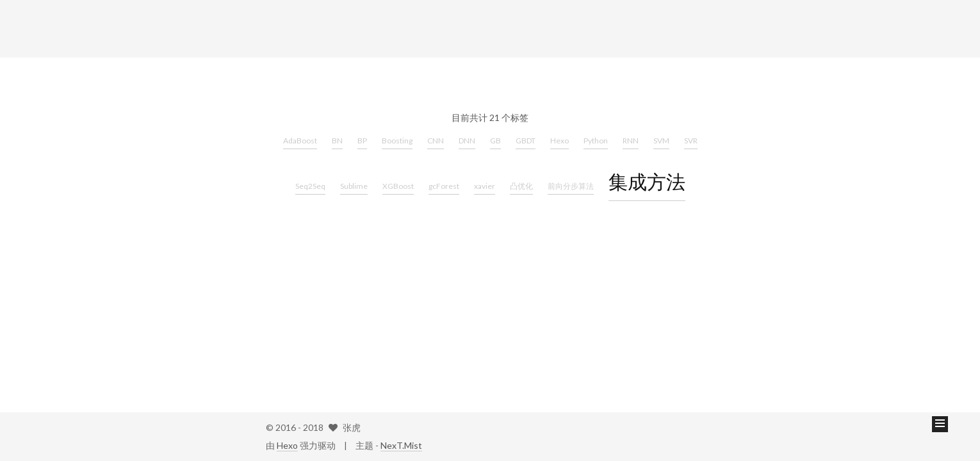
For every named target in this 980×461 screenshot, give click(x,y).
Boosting (397, 141)
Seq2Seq (310, 186)
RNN (631, 141)
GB (495, 141)
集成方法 (647, 181)
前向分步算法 (571, 186)
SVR (691, 141)
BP (362, 141)
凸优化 (521, 186)
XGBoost (398, 186)
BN (337, 141)
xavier (485, 186)
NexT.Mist (401, 445)
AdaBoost (300, 141)
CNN (436, 141)
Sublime (354, 186)
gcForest (444, 186)
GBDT (526, 141)
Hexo (559, 141)
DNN (467, 141)
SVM (661, 141)
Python (596, 141)
